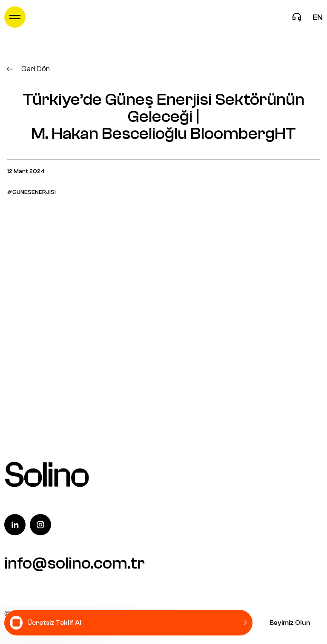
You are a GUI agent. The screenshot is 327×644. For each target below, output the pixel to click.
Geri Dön (28, 69)
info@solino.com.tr (75, 563)
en (318, 17)
